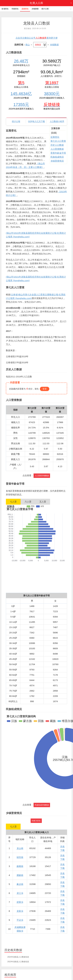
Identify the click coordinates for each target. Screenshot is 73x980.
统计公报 (45, 9)
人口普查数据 (57, 149)
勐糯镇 (20, 866)
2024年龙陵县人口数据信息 (18, 957)
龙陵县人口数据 (36, 23)
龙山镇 (20, 848)
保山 (28, 45)
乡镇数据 (54, 45)
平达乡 (20, 920)
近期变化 (55, 137)
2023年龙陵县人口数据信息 (18, 962)
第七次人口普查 (58, 141)
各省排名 (5, 9)
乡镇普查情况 (57, 161)
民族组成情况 (57, 157)
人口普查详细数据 (42, 476)
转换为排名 (36, 821)
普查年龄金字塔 (58, 153)
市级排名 (15, 9)
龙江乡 (20, 893)
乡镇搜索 (35, 9)
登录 (45, 389)
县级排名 (25, 9)
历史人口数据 (57, 145)
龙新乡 (20, 911)
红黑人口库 (36, 3)
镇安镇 (20, 857)
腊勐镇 (20, 875)
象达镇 (20, 884)
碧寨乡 (20, 902)
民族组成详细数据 (42, 805)
